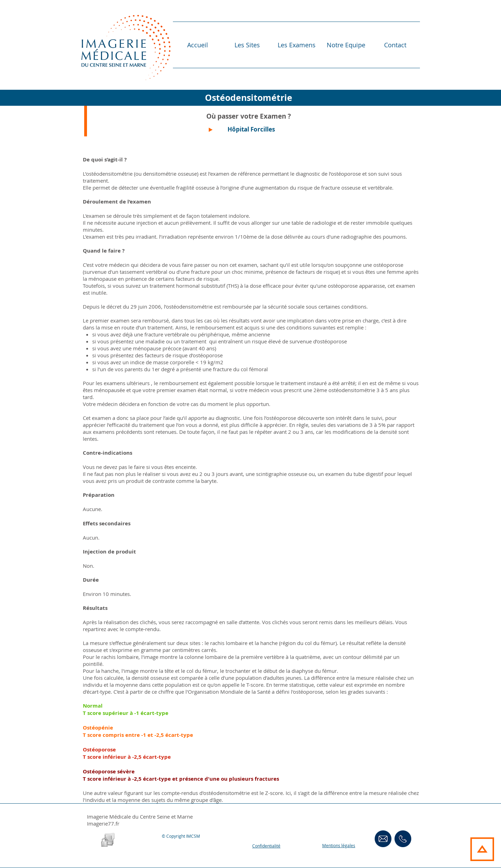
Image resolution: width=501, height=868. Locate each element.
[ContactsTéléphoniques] (403, 839)
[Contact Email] (383, 839)
